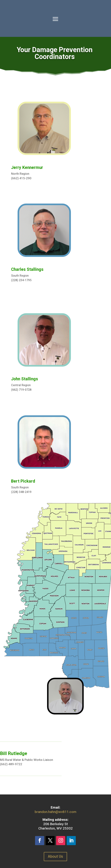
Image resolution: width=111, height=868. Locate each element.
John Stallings (25, 379)
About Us (55, 856)
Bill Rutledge (14, 754)
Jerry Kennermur (27, 168)
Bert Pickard (23, 481)
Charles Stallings (27, 270)
